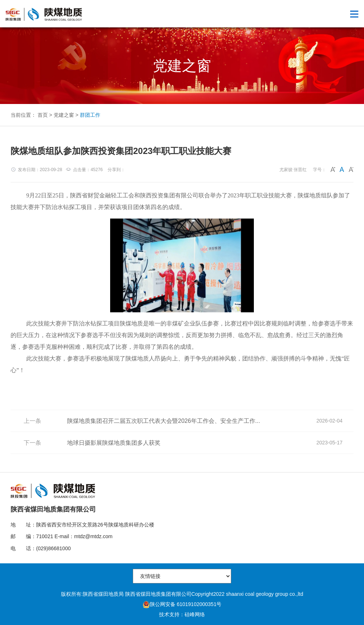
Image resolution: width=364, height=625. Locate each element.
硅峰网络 (195, 614)
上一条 (32, 421)
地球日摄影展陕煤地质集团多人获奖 (114, 443)
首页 (43, 115)
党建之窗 (64, 115)
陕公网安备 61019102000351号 (182, 604)
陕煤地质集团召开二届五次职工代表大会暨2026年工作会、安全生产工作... (164, 421)
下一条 (32, 443)
